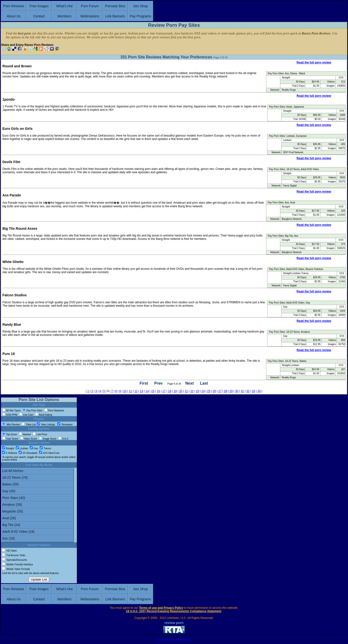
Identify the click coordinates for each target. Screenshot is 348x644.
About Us (14, 16)
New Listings (46, 425)
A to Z (63, 439)
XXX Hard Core (49, 453)
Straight (8, 448)
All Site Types (11, 411)
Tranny (45, 448)
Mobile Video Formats (16, 569)
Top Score (10, 434)
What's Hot (64, 6)
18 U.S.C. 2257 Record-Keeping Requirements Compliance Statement (174, 611)
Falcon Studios (15, 295)
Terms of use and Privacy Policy (161, 608)
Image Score (48, 439)
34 (259, 391)
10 (125, 391)
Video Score (29, 439)
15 (153, 391)
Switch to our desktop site (174, 639)
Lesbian (22, 448)
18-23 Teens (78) (37, 478)
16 (158, 391)
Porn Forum (90, 6)
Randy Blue (12, 325)
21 (186, 391)
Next (190, 384)
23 (198, 391)
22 (192, 391)
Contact (39, 16)
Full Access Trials (14, 555)
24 (203, 391)
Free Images (39, 6)
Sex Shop (141, 6)
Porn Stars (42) (37, 498)
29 (231, 391)
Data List (29, 425)
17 (164, 391)
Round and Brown (17, 66)
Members (64, 16)
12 (136, 391)
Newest (25, 434)
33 (253, 391)
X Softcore (10, 453)
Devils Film (11, 162)
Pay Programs (141, 16)
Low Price (40, 434)
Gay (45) (37, 492)
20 (181, 391)
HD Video (9, 551)
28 (225, 391)
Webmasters (90, 16)
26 (214, 391)
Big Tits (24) (37, 525)
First (144, 384)
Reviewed (65, 425)
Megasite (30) (37, 512)
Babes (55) (37, 485)
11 (130, 391)
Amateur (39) (37, 505)
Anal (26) (37, 519)
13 (141, 391)
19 (175, 391)
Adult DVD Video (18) (37, 532)
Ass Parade (12, 195)
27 (220, 391)
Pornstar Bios (115, 6)
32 (248, 391)
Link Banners (115, 16)
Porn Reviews (14, 6)
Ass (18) (37, 539)
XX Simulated (28, 453)
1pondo (9, 99)
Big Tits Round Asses (20, 229)
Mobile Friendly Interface (17, 564)
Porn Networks (54, 411)
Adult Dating (43, 415)
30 (237, 391)
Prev (158, 384)
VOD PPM (10, 415)
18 (170, 391)
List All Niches (37, 471)
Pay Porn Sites (32, 411)
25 (209, 391)
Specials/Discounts (14, 560)
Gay (34, 448)
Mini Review (11, 425)
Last (204, 384)
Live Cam (26, 415)
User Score (10, 439)
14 (147, 391)
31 (242, 391)
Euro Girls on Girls (18, 129)
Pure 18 (9, 354)
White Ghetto (13, 262)
